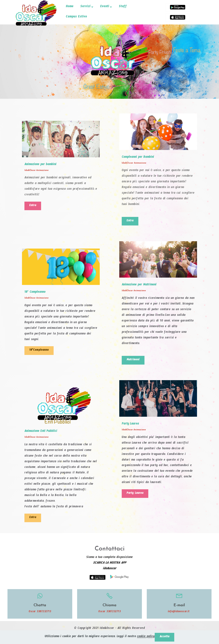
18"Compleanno (40, 351)
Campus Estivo (76, 17)
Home (70, 7)
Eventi (105, 7)
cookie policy (145, 637)
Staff (123, 7)
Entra (33, 206)
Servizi (85, 7)
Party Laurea (136, 495)
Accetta (165, 637)
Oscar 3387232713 (40, 614)
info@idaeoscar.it (179, 614)
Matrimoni (134, 361)
